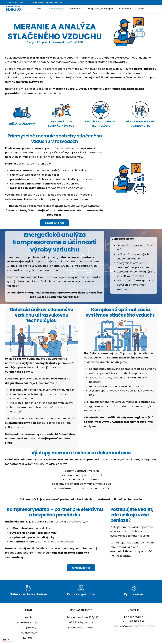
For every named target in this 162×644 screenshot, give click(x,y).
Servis (28, 617)
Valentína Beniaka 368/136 (81, 617)
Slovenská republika (81, 628)
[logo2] (13, 7)
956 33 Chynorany (81, 623)
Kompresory (28, 628)
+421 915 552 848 (16, 3)
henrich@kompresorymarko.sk (49, 3)
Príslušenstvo (28, 633)
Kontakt (28, 638)
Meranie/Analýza (28, 623)
